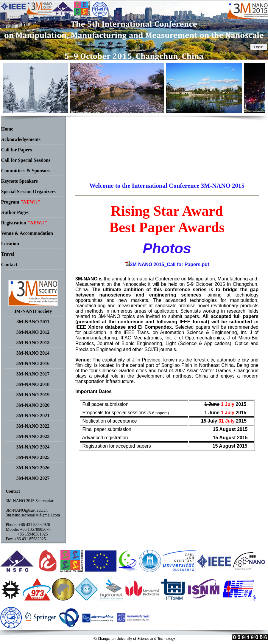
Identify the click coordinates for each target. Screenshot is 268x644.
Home (7, 129)
